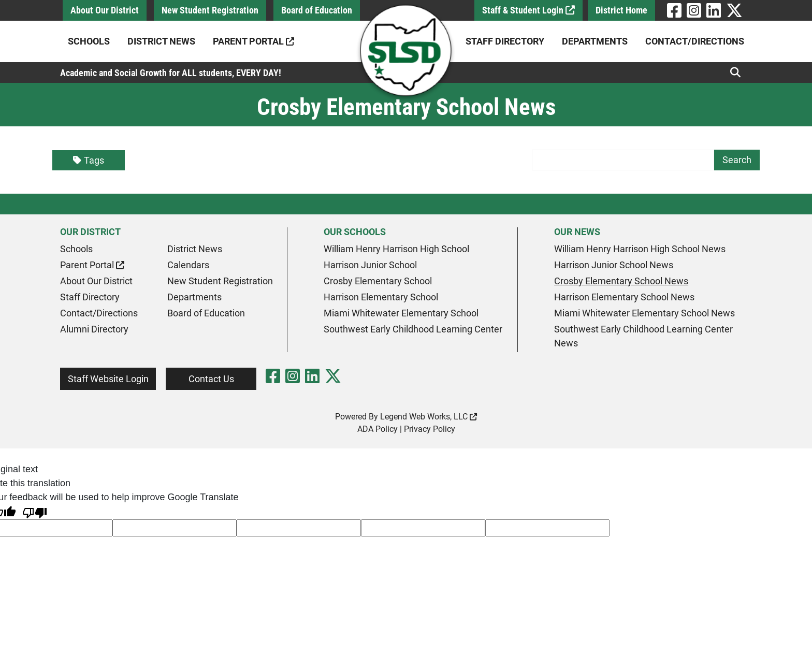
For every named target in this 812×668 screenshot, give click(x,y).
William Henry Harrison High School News (640, 249)
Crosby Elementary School (378, 281)
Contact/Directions (695, 41)
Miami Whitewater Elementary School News (644, 313)
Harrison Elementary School (381, 297)
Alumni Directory (94, 329)
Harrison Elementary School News (624, 297)
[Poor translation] (35, 512)
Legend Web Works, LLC (429, 417)
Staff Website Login (108, 379)
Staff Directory (505, 41)
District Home (621, 10)
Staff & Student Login (528, 10)
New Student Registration (210, 10)
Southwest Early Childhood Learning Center (413, 329)
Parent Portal (253, 41)
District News (161, 41)
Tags (89, 160)
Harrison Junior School (370, 265)
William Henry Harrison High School (396, 249)
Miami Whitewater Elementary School (401, 313)
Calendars (188, 265)
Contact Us (211, 379)
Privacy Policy (430, 429)
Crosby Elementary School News (621, 281)
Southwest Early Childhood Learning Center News (643, 336)
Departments (595, 41)
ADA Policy (378, 429)
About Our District (105, 10)
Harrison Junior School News (614, 265)
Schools (89, 41)
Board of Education (317, 10)
